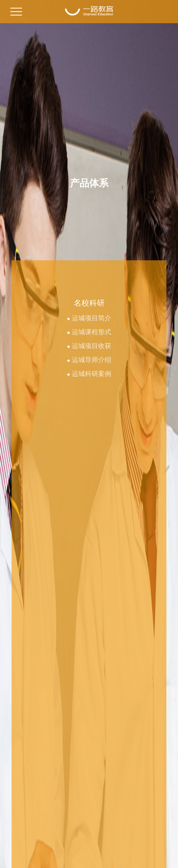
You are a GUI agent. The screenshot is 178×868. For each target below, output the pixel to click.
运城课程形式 (89, 332)
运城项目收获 (89, 346)
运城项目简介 (89, 318)
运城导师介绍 (89, 360)
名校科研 (89, 303)
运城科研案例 (89, 374)
